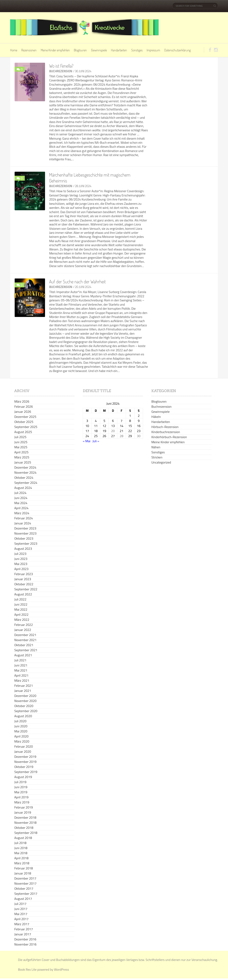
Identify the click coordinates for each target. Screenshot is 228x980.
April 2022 (21, 615)
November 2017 (25, 883)
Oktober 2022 (24, 584)
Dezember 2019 (25, 757)
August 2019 (23, 777)
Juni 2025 (21, 442)
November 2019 (25, 762)
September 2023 (26, 543)
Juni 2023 (21, 559)
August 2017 (23, 899)
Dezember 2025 (25, 417)
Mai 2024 (21, 503)
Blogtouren (80, 50)
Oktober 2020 (24, 706)
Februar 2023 (24, 574)
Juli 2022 (20, 599)
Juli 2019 (20, 782)
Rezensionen (29, 50)
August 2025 (23, 432)
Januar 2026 (23, 412)
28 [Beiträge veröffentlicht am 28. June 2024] (122, 436)
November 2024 (25, 472)
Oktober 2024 (24, 478)
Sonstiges (137, 50)
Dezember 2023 (25, 528)
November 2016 (25, 944)
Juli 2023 (20, 554)
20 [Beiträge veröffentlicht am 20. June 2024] (113, 431)
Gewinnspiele (99, 50)
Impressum (153, 50)
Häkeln (156, 417)
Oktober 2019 (24, 767)
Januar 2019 (23, 812)
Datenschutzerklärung (177, 50)
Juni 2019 (21, 787)
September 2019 (26, 772)
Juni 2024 (21, 498)
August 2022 (23, 594)
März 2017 (22, 924)
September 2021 (26, 650)
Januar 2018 (23, 873)
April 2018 (21, 858)
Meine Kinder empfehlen (55, 50)
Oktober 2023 (24, 538)
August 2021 (23, 655)
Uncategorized (161, 462)
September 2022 (26, 589)
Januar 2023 (23, 579)
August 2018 (23, 838)
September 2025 (26, 427)
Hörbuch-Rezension (165, 427)
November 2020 (25, 701)
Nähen (156, 447)
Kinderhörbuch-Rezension (169, 437)
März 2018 (22, 863)
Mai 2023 (21, 564)
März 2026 (22, 401)
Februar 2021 (24, 686)
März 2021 (22, 680)
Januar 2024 (23, 523)
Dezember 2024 (25, 467)
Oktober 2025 (24, 422)
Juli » (96, 441)
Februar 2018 (24, 868)
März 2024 (22, 513)
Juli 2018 (20, 843)
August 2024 (23, 488)
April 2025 (21, 452)
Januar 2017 (23, 934)
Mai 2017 (21, 914)
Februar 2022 (24, 625)
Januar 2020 (23, 751)
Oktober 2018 (24, 828)
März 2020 (22, 741)
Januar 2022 (23, 630)
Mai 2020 (21, 731)
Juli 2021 (20, 660)
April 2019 (21, 797)
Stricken (157, 457)
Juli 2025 (20, 437)
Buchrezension (61, 71)
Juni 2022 (21, 604)
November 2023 (25, 533)
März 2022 (22, 620)
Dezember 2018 (25, 817)
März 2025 (22, 457)
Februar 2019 (24, 807)
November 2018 (25, 823)
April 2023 (21, 569)
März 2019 (22, 802)
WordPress (61, 969)
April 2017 (21, 919)
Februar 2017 (24, 929)
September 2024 (26, 483)
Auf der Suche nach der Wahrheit (77, 281)
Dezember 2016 (25, 939)
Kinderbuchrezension (166, 432)
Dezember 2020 (25, 696)
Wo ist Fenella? (61, 66)
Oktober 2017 (24, 888)
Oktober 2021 (24, 645)
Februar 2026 (24, 406)
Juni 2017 (21, 909)
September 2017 (26, 894)
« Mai (87, 441)
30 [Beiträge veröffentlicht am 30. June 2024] (139, 436)
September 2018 (26, 833)
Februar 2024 (24, 518)
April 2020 (21, 736)
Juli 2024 (20, 493)
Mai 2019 (21, 792)
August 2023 (23, 549)
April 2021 (21, 675)
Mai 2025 (21, 447)
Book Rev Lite (27, 969)
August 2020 (23, 716)
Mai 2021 (21, 670)
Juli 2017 (20, 904)
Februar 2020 (24, 746)
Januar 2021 (23, 691)
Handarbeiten (119, 50)
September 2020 (26, 711)
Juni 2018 (21, 848)
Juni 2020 (21, 726)
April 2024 (21, 508)
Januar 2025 (23, 462)
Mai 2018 (21, 853)
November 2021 (25, 640)
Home (14, 50)
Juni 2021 (21, 665)
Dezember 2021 (25, 635)
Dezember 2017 (25, 878)
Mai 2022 (21, 609)
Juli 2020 (20, 721)
